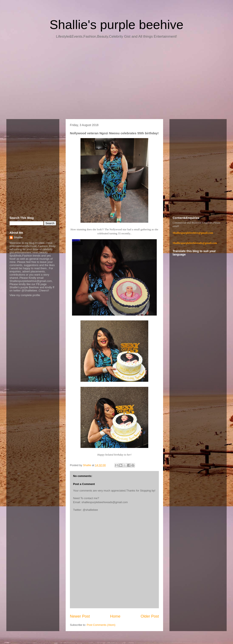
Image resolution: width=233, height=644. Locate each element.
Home (115, 616)
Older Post (150, 616)
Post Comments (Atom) (101, 625)
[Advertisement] (116, 80)
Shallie (18, 237)
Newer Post (80, 616)
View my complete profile (25, 295)
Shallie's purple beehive (116, 25)
